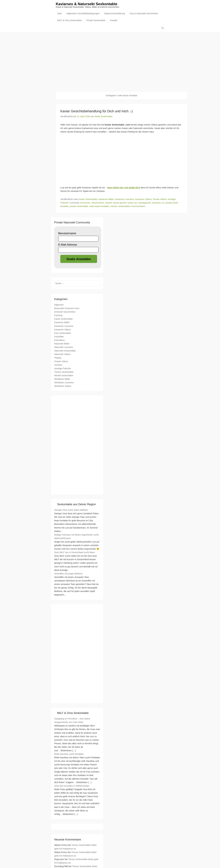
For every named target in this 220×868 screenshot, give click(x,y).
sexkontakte (124, 206)
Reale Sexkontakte (104, 117)
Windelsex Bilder (62, 379)
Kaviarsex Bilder (106, 199)
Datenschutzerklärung (115, 14)
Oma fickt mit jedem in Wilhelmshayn (72, 786)
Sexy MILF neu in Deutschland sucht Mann (75, 553)
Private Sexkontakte (96, 21)
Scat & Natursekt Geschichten (144, 14)
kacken (109, 203)
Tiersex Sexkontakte (64, 372)
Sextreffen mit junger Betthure (68, 574)
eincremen (85, 203)
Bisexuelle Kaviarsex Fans (67, 308)
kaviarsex (157, 203)
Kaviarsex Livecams (124, 199)
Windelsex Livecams (64, 383)
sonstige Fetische (63, 368)
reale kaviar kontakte (99, 206)
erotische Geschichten (65, 312)
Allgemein (59, 305)
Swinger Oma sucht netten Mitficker (71, 510)
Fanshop (58, 315)
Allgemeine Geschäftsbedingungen (83, 14)
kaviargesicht (145, 203)
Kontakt (114, 21)
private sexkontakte (79, 206)
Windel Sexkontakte (64, 376)
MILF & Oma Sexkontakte (70, 21)
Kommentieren (138, 206)
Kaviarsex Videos (143, 199)
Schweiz (58, 365)
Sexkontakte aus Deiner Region (76, 504)
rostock (114, 206)
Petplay (58, 358)
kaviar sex (132, 203)
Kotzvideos (59, 340)
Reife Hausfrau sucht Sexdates (69, 754)
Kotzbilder (59, 337)
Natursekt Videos (62, 354)
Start (60, 14)
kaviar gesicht (120, 203)
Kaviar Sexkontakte (88, 199)
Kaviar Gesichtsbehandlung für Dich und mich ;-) (96, 111)
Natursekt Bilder (62, 344)
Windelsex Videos (63, 386)
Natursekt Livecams (64, 347)
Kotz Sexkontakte (63, 333)
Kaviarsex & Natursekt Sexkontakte (87, 4)
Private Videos (160, 199)
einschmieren (98, 203)
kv (163, 203)
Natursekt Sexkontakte (65, 351)
